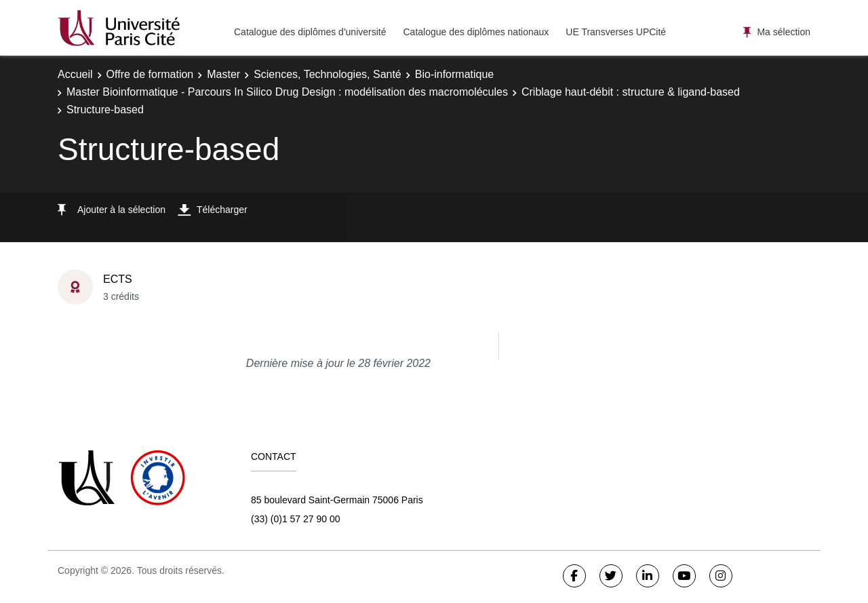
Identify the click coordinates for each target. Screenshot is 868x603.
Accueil (75, 74)
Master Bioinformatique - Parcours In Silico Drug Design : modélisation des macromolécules (287, 92)
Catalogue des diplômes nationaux (476, 32)
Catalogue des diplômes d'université (310, 32)
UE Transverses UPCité (616, 32)
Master (223, 74)
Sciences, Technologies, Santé (328, 74)
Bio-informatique (455, 74)
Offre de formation (150, 74)
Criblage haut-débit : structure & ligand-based (631, 92)
